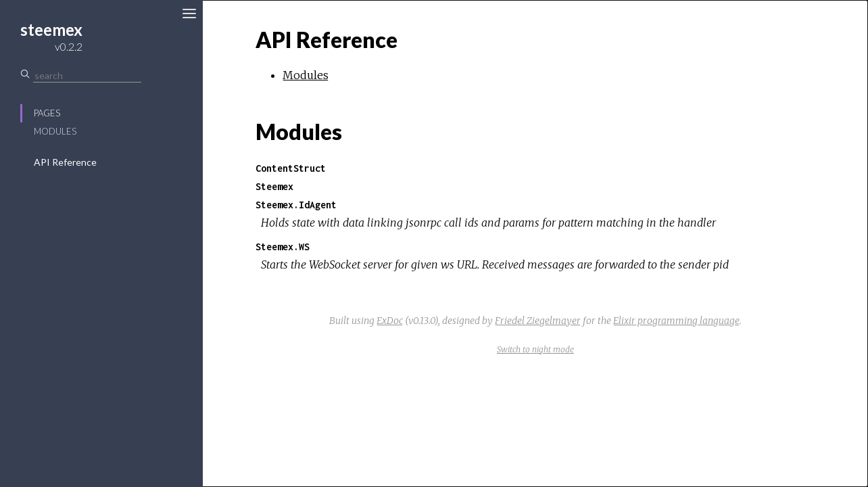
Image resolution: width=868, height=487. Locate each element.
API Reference (65, 162)
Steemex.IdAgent (296, 205)
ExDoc (390, 321)
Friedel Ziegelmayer (538, 321)
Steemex (274, 186)
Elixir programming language (676, 321)
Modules (55, 131)
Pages (47, 113)
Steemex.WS (283, 247)
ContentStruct (291, 168)
